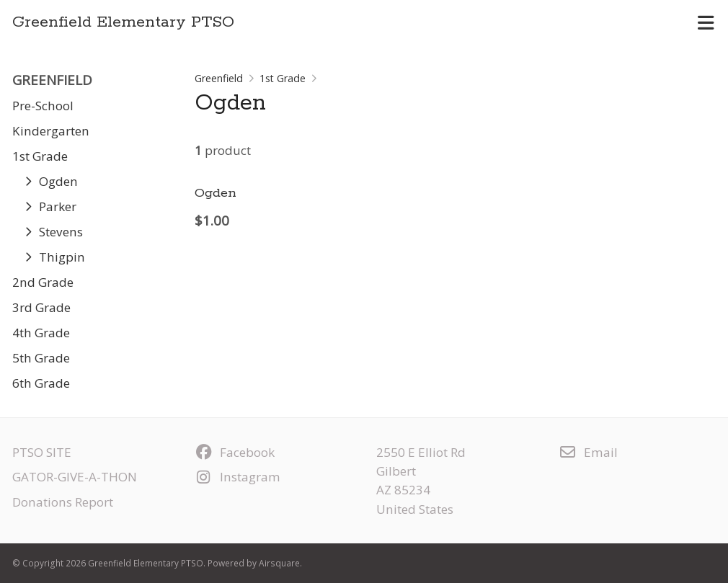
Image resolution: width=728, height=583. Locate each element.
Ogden (216, 193)
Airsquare (279, 563)
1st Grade (283, 78)
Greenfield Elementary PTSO (123, 22)
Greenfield (219, 78)
